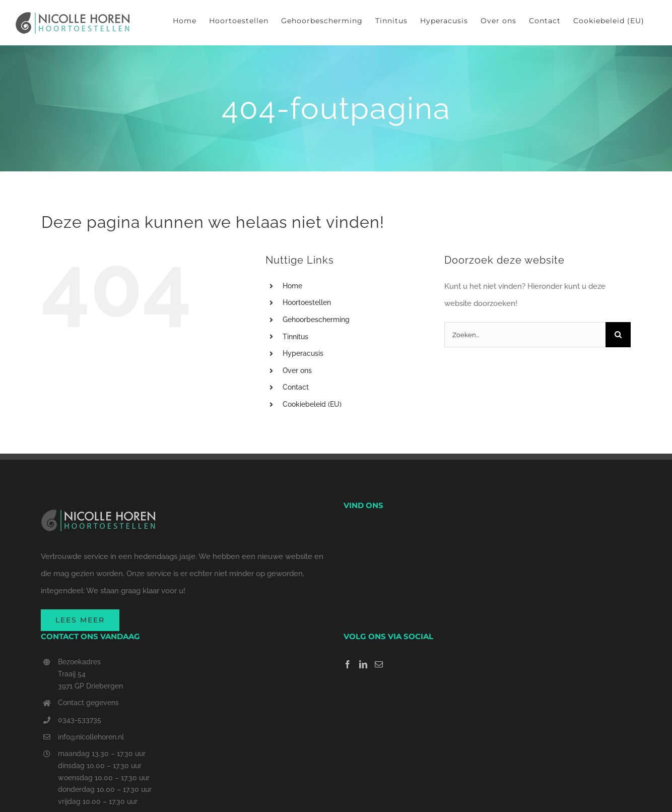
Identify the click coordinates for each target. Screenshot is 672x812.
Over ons (297, 370)
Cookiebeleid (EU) (312, 404)
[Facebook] (348, 664)
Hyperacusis (303, 353)
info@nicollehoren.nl (91, 737)
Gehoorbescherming (316, 320)
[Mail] (379, 664)
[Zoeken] (618, 335)
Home (292, 286)
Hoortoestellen (307, 302)
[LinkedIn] (363, 664)
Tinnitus (295, 337)
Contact (296, 387)
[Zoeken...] (525, 335)
